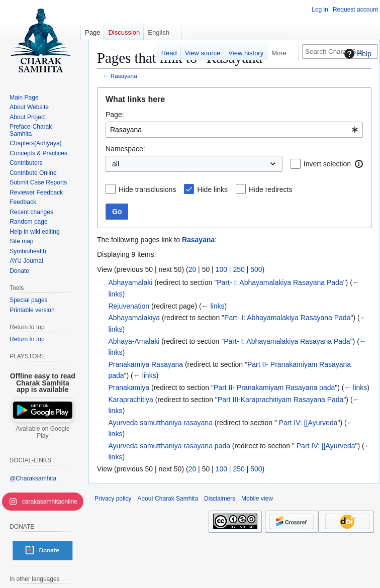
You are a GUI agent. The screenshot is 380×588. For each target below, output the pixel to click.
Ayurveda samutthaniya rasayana (160, 423)
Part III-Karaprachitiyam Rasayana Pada (281, 400)
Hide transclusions (147, 189)
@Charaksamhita (33, 478)
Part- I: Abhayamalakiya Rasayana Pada (280, 282)
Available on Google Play (42, 432)
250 (239, 269)
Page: (115, 115)
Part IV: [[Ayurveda (307, 423)
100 (221, 269)
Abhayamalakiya (134, 318)
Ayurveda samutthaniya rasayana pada (169, 446)
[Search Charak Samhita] (340, 52)
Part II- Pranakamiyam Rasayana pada (274, 387)
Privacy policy (113, 499)
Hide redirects (270, 189)
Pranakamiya (129, 387)
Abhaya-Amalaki (134, 341)
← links (213, 306)
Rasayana (124, 76)
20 (193, 269)
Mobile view (257, 499)
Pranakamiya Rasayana (146, 364)
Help (357, 54)
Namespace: (125, 149)
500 (256, 269)
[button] (359, 164)
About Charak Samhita (168, 499)
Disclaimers (220, 499)
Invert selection (327, 164)
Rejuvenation (129, 306)
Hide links (212, 189)
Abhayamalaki (130, 282)
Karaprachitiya (131, 400)
